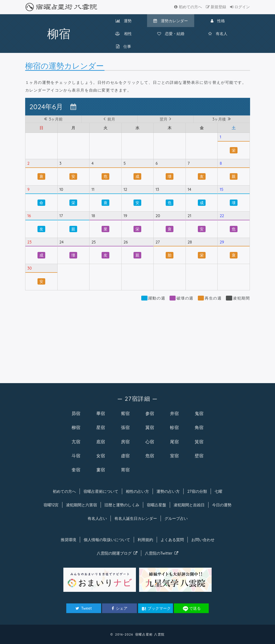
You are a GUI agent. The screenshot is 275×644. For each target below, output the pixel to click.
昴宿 (76, 413)
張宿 (125, 427)
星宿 (101, 427)
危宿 (150, 456)
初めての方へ (188, 7)
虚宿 (125, 456)
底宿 (101, 442)
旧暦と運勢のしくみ (122, 505)
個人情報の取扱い (107, 540)
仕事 (124, 46)
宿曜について (101, 491)
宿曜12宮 (51, 505)
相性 (123, 34)
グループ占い (176, 518)
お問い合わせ (203, 540)
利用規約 (145, 540)
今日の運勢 (222, 505)
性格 (218, 21)
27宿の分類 (197, 491)
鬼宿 (199, 413)
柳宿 (76, 427)
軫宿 (174, 427)
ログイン (240, 7)
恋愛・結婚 (171, 34)
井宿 (174, 413)
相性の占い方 (137, 491)
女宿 (101, 456)
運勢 (124, 21)
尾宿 (174, 442)
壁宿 (199, 456)
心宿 (150, 442)
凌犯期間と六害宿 (82, 505)
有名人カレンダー (136, 518)
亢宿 (76, 442)
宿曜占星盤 (156, 505)
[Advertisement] (138, 340)
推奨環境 (68, 540)
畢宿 (101, 413)
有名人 (218, 34)
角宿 (199, 427)
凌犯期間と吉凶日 (189, 505)
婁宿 (101, 470)
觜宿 (125, 413)
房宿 (125, 442)
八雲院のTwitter (162, 553)
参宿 (150, 413)
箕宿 (199, 442)
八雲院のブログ (117, 553)
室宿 (174, 456)
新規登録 (216, 7)
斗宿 (76, 456)
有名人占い (97, 518)
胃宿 (125, 470)
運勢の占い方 (168, 491)
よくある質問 (172, 540)
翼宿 (150, 427)
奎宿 (76, 470)
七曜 (218, 491)
